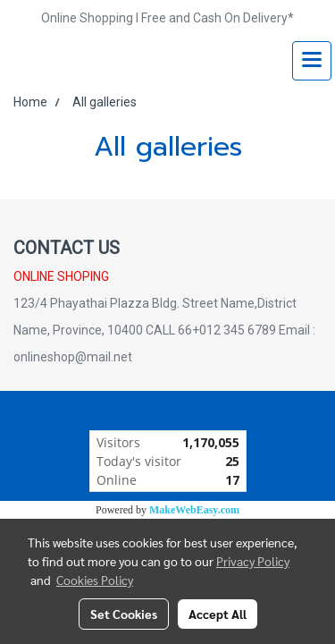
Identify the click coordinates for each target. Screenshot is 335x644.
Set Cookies (124, 614)
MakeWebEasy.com (194, 510)
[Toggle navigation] (312, 61)
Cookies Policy (95, 580)
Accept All (218, 614)
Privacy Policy (253, 561)
